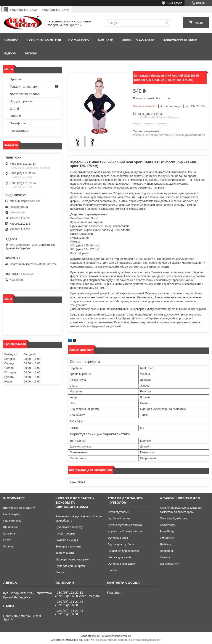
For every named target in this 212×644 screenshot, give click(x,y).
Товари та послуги (42, 40)
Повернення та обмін (180, 40)
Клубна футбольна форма (125, 531)
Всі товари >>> (170, 564)
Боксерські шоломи (68, 546)
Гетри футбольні (118, 512)
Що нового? (11, 527)
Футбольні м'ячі (118, 538)
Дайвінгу (165, 544)
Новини (15, 116)
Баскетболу (167, 525)
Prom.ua (126, 636)
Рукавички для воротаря (124, 551)
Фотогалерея (19, 131)
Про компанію (78, 40)
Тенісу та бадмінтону (173, 518)
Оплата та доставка (138, 40)
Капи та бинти (64, 553)
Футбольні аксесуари (121, 564)
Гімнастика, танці (100, 226)
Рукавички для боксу (69, 527)
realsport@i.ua (19, 207)
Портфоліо (18, 123)
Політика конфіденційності (145, 640)
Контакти (106, 40)
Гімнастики (167, 538)
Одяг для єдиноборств (70, 566)
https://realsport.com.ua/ (25, 201)
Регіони (31, 53)
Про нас (16, 79)
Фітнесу (165, 557)
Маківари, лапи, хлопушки (72, 559)
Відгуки (10, 53)
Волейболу (167, 531)
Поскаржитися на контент (112, 640)
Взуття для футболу (121, 544)
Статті (14, 109)
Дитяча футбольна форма (125, 525)
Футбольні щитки (119, 518)
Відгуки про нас (21, 101)
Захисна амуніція (67, 540)
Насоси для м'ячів (120, 557)
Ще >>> (60, 572)
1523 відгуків (175, 3)
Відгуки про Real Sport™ (19, 508)
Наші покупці (12, 514)
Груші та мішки (65, 534)
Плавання (166, 551)
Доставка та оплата (24, 94)
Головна (11, 40)
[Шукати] (167, 23)
